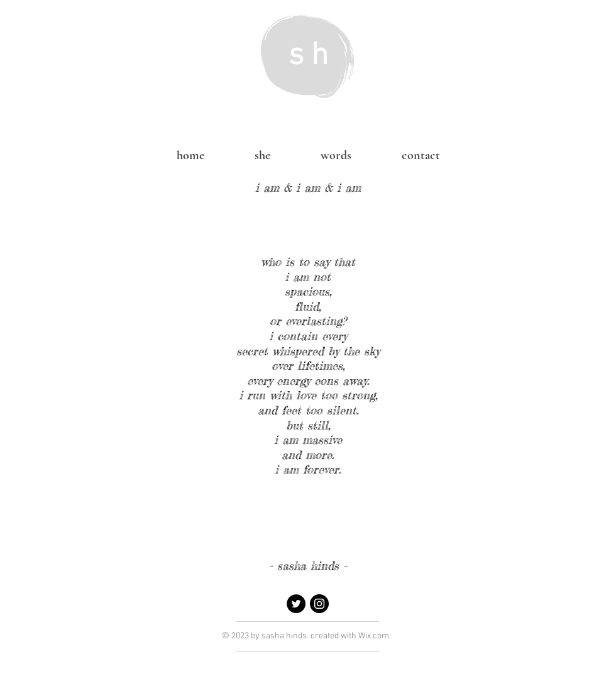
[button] (336, 155)
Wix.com (374, 636)
